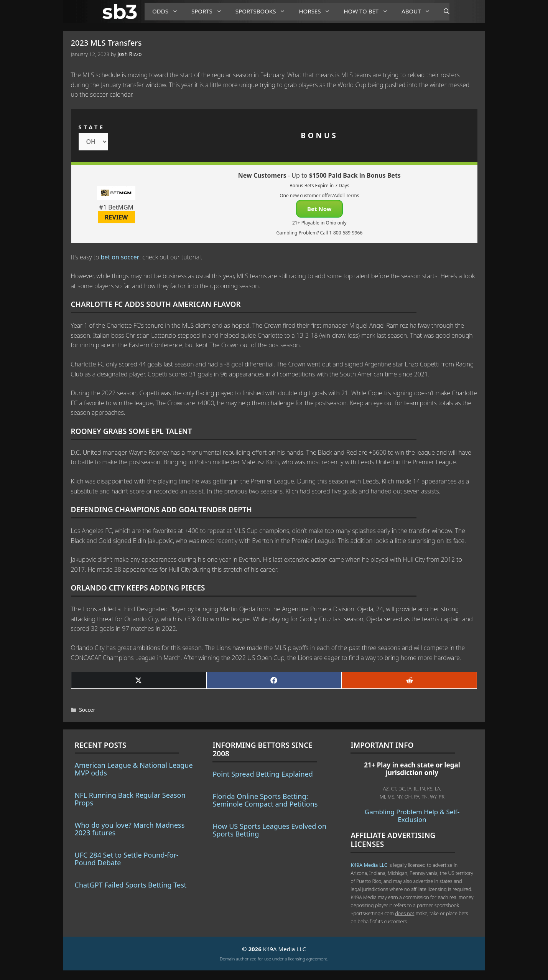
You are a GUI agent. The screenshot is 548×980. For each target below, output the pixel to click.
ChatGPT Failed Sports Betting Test (131, 885)
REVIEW (116, 217)
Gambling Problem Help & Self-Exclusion (412, 816)
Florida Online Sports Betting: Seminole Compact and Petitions (265, 800)
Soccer (87, 710)
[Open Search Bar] (443, 12)
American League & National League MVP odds (134, 769)
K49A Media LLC (369, 865)
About (419, 11)
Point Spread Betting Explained (262, 774)
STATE (92, 127)
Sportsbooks (263, 11)
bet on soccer (120, 257)
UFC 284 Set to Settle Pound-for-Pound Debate (127, 859)
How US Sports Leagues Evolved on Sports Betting (269, 830)
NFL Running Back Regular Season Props (130, 799)
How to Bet (369, 11)
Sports (210, 11)
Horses (317, 11)
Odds (168, 11)
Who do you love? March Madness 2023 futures (130, 829)
